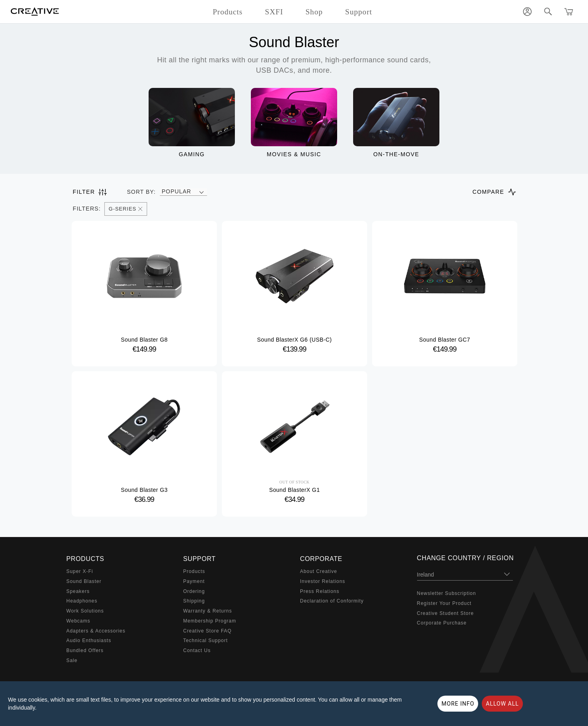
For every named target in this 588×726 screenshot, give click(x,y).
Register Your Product (444, 603)
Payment (194, 581)
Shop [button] (314, 12)
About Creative (319, 571)
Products (194, 571)
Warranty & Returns (208, 611)
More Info (458, 704)
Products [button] (227, 12)
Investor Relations (323, 581)
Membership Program (210, 621)
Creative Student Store (446, 613)
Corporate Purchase (442, 623)
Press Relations (320, 591)
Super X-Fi (80, 571)
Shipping (194, 601)
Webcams (78, 621)
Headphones (82, 601)
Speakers (78, 591)
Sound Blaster (84, 581)
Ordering (194, 591)
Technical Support (206, 640)
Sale (72, 660)
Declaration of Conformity (332, 601)
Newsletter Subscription (447, 593)
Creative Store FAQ (208, 631)
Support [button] (359, 12)
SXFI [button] (274, 12)
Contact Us (197, 650)
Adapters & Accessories (96, 631)
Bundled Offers (85, 650)
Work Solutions (85, 611)
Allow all (502, 704)
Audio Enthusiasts (89, 640)
